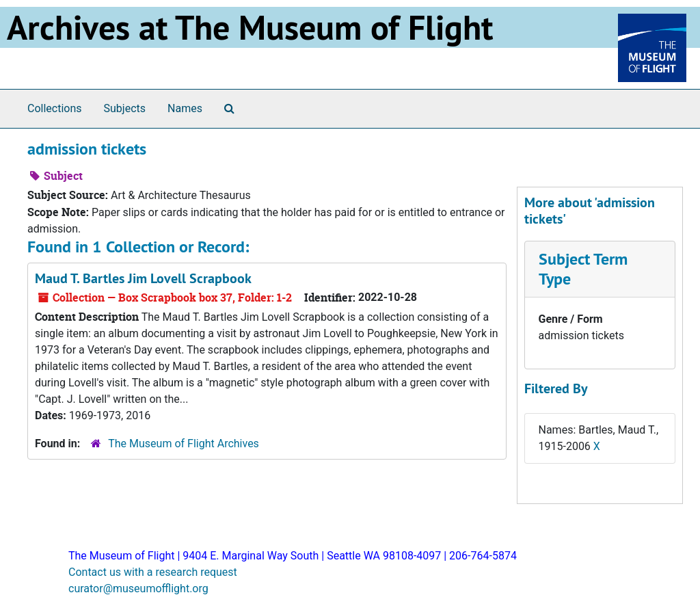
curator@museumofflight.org (138, 589)
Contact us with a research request (153, 572)
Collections (55, 108)
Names (185, 108)
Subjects (125, 108)
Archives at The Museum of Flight (250, 27)
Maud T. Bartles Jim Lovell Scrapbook (143, 278)
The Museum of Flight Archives (184, 444)
